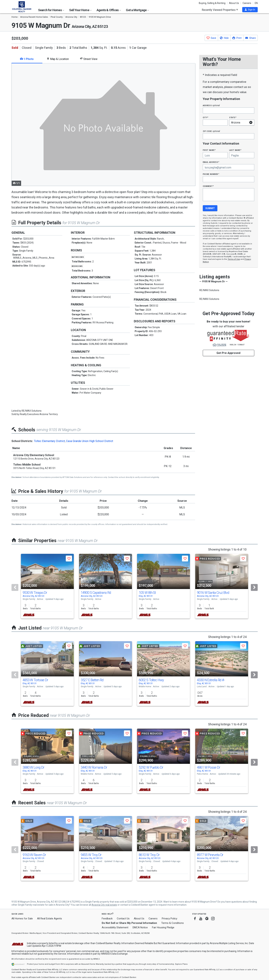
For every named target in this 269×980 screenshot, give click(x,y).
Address (211, 105)
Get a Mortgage (137, 10)
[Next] (254, 587)
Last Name (235, 150)
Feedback (107, 919)
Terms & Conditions (172, 923)
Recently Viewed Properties (220, 10)
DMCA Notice (140, 927)
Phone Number (211, 174)
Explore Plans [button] (181, 964)
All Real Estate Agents (49, 919)
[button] (250, 10)
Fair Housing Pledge (163, 927)
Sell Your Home (80, 10)
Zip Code (211, 131)
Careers (247, 3)
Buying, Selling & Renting (212, 3)
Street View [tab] (89, 59)
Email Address (211, 162)
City (206, 117)
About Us (234, 3)
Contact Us (123, 919)
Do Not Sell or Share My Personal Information (129, 923)
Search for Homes (51, 10)
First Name (209, 150)
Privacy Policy (169, 919)
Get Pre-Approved (228, 353)
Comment (208, 186)
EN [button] (256, 3)
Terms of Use (234, 259)
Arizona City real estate (104, 905)
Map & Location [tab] (58, 59)
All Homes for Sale (22, 919)
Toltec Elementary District (49, 441)
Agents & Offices (109, 10)
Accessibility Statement (115, 927)
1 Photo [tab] (27, 59)
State (233, 117)
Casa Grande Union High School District (90, 441)
